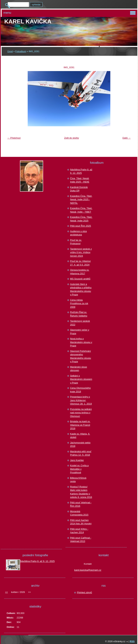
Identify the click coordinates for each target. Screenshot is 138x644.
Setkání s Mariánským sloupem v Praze (81, 379)
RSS (132, 641)
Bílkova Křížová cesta (78, 480)
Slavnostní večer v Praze (80, 332)
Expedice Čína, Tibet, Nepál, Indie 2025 (81, 219)
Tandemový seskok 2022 (80, 323)
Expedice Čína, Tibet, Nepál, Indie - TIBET (81, 210)
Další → (126, 138)
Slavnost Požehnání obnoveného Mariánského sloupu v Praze (80, 356)
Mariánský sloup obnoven (79, 369)
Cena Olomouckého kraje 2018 (80, 390)
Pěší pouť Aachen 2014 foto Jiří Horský (81, 522)
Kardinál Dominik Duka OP (79, 189)
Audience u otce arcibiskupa (78, 233)
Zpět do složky (72, 138)
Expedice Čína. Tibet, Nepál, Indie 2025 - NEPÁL (81, 199)
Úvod (10, 51)
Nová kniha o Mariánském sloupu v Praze (81, 342)
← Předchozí (14, 138)
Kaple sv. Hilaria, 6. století (80, 436)
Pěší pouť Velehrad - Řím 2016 (81, 504)
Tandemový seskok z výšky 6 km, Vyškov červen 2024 (81, 252)
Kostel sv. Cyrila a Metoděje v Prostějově (79, 469)
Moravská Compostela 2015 (79, 513)
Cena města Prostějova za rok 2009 (79, 303)
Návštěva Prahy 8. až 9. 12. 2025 (81, 171)
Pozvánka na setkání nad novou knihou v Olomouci (81, 413)
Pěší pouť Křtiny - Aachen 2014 (79, 531)
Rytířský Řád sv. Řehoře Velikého (79, 314)
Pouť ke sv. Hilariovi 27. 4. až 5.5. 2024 (80, 263)
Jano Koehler (77, 460)
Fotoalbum (21, 51)
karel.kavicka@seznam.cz (88, 570)
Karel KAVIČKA (28, 21)
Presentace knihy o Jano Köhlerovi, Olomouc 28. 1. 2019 (81, 400)
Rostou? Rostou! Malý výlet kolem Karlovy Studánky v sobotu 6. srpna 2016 (81, 492)
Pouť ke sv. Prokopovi (76, 242)
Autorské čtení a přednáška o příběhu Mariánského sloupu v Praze (81, 289)
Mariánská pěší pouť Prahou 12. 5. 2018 (81, 453)
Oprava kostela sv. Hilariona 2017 (80, 272)
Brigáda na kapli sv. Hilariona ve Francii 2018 (80, 425)
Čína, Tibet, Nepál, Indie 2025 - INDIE (80, 180)
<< (7, 592)
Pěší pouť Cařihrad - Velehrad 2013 (81, 540)
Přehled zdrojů (84, 592)
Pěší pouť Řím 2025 (80, 226)
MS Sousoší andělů (80, 279)
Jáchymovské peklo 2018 (80, 444)
